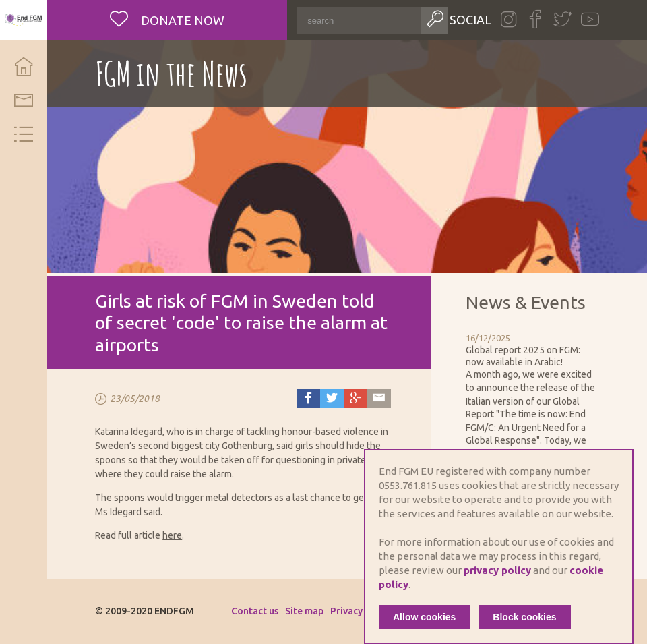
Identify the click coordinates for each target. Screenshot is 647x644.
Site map (304, 611)
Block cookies (524, 617)
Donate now (181, 20)
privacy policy (497, 570)
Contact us (255, 611)
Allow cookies (424, 617)
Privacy (346, 611)
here (172, 535)
